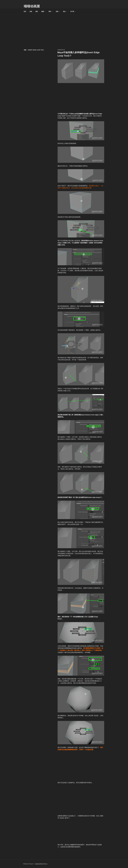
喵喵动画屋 (32, 6)
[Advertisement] (64, 28)
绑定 (37, 11)
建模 (44, 11)
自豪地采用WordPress (41, 864)
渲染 (58, 11)
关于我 (73, 11)
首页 (25, 11)
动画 (31, 11)
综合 (65, 11)
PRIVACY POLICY (28, 864)
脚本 (51, 11)
